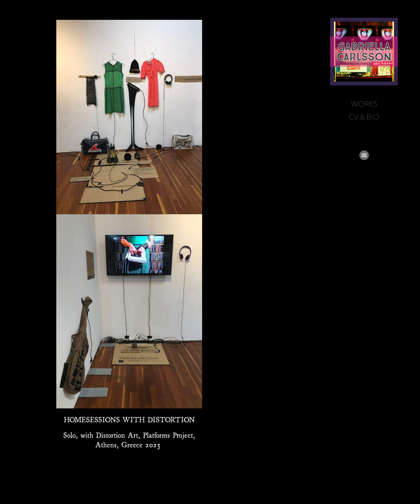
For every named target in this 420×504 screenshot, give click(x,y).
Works (364, 104)
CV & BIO (364, 117)
